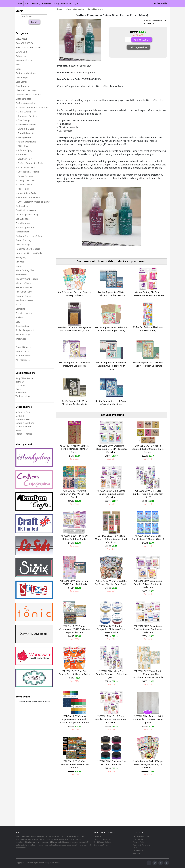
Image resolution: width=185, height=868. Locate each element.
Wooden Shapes (24, 335)
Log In (76, 3)
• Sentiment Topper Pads (28, 197)
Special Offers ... (24, 347)
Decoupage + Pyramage (27, 215)
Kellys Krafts (160, 3)
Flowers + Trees (23, 419)
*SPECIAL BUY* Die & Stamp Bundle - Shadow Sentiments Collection (148, 629)
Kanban (20, 266)
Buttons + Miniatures (26, 73)
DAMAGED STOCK (24, 43)
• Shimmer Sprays (25, 150)
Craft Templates (23, 99)
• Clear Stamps (23, 120)
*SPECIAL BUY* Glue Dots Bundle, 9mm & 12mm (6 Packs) (75, 673)
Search (19, 11)
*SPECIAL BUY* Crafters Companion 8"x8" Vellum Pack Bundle (75, 494)
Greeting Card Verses (42, 3)
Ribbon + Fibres (23, 296)
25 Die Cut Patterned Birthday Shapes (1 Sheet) (148, 329)
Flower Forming (23, 240)
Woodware (21, 339)
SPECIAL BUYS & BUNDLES (29, 47)
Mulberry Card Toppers (27, 279)
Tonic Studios (22, 326)
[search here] (34, 16)
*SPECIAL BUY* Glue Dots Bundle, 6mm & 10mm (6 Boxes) (148, 537)
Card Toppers (22, 86)
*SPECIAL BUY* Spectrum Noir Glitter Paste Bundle (111, 763)
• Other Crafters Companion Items (33, 202)
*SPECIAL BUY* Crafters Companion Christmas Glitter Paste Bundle (111, 629)
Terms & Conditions (141, 836)
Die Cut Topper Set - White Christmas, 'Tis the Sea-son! (111, 294)
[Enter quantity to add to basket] (128, 40)
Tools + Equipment (25, 330)
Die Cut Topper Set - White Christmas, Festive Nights (74, 403)
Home (20, 3)
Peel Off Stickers (24, 292)
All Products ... (23, 360)
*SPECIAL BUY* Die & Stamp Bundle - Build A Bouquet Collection (111, 494)
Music (18, 430)
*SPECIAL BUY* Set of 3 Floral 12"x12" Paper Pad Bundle (75, 582)
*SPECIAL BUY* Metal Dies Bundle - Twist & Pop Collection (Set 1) (148, 494)
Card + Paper (22, 77)
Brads (19, 69)
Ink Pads (20, 262)
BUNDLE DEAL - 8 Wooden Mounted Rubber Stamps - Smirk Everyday (148, 449)
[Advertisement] (85, 806)
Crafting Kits (22, 206)
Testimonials (138, 850)
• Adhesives (22, 154)
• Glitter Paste (23, 146)
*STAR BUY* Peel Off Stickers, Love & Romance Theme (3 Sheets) (74, 449)
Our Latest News (101, 845)
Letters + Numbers (25, 423)
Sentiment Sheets (24, 300)
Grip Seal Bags (23, 245)
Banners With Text (25, 60)
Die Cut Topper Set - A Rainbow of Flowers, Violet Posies (74, 364)
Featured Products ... (26, 356)
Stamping (20, 309)
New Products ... (24, 351)
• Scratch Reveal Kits (26, 167)
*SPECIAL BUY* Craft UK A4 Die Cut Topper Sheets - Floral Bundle (111, 582)
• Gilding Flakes (24, 137)
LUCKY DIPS (22, 52)
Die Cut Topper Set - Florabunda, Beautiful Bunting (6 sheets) (111, 329)
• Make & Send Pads (26, 193)
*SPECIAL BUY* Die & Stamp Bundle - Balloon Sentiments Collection (148, 584)
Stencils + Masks (24, 313)
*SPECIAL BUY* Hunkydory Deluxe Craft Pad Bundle (75, 537)
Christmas (20, 385)
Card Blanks (22, 82)
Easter (19, 389)
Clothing (20, 416)
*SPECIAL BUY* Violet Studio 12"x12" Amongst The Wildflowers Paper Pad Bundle (148, 674)
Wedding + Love (23, 396)
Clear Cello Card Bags (26, 90)
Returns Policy (139, 842)
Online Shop (99, 836)
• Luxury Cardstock (25, 185)
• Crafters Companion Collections (32, 107)
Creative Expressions (26, 210)
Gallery (56, 3)
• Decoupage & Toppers (27, 172)
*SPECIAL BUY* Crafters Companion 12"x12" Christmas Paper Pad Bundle (75, 629)
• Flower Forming (24, 176)
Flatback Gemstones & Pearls (30, 236)
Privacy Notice (139, 839)
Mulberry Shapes (24, 283)
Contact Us (66, 3)
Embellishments (24, 223)
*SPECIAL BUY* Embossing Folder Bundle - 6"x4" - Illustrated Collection (111, 449)
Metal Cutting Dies (25, 270)
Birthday (20, 382)
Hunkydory (21, 257)
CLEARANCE (22, 39)
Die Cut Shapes (23, 219)
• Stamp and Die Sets (26, 116)
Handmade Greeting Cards (29, 253)
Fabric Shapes (23, 232)
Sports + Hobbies (24, 434)
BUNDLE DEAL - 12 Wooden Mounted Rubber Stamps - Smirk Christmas (111, 539)
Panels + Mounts (24, 287)
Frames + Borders (24, 427)
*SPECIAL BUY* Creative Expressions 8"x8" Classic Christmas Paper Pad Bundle (75, 719)
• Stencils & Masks (25, 129)
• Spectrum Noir (24, 159)
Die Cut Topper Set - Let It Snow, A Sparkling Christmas (111, 403)
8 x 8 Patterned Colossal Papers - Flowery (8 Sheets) (75, 294)
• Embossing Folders (26, 125)
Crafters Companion (75, 9)
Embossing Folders (25, 227)
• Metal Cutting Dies (26, 112)
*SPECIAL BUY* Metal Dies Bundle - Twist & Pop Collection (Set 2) (111, 674)
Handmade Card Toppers (28, 249)
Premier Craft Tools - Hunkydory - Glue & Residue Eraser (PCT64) (75, 329)
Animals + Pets (23, 412)
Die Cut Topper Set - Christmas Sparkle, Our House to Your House (111, 366)
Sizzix (18, 305)
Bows (18, 65)
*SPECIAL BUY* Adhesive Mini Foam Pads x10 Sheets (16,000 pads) (148, 719)
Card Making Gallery (102, 842)
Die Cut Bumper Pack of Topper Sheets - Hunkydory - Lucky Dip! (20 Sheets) (148, 764)
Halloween (21, 392)
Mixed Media (22, 274)
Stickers (20, 317)
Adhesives (21, 56)
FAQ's (135, 848)
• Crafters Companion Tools (29, 163)
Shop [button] (27, 3)
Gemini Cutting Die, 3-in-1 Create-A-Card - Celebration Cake (148, 294)
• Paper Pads (22, 189)
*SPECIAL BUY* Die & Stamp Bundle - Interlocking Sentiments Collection (111, 719)
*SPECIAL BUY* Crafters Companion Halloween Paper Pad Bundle (75, 764)
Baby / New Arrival (24, 378)
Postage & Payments (141, 845)
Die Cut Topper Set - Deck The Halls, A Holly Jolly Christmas (148, 364)
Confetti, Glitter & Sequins (28, 95)
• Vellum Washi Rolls (26, 142)
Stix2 (18, 322)
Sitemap (136, 853)
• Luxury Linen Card (26, 180)
